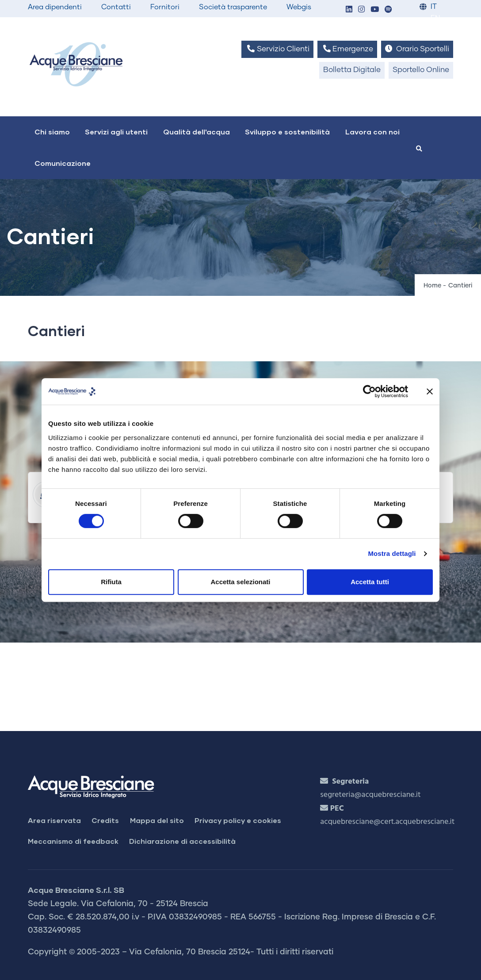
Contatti (116, 7)
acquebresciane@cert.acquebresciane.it (387, 822)
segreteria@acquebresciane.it (370, 795)
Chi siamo (52, 132)
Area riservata (54, 820)
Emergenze (347, 49)
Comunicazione (63, 163)
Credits (105, 820)
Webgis (299, 7)
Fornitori (165, 7)
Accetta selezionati (240, 582)
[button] (349, 10)
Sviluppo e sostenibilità (287, 132)
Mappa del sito (157, 820)
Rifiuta (111, 582)
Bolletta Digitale (352, 70)
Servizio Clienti (277, 49)
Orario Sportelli (417, 49)
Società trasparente (233, 7)
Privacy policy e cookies (238, 820)
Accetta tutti (370, 582)
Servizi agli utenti (116, 132)
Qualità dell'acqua (197, 132)
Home (432, 286)
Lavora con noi (372, 132)
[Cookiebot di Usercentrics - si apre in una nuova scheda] (369, 391)
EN (435, 18)
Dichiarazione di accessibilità (182, 841)
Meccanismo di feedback (73, 841)
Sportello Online (421, 70)
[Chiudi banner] (430, 391)
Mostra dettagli (392, 553)
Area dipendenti (55, 7)
